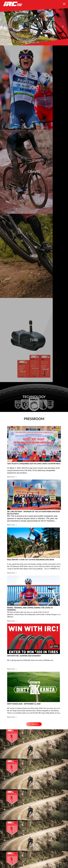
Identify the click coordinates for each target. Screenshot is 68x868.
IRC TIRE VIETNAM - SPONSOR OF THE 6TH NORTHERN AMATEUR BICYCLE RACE (33, 513)
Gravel (34, 172)
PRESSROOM (34, 419)
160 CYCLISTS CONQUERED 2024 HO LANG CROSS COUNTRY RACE (34, 464)
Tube (34, 340)
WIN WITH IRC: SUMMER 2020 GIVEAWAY (24, 656)
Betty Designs (52, 614)
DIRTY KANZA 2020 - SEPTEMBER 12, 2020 (24, 704)
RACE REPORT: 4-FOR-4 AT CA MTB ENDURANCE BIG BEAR (31, 560)
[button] (5, 27)
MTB (34, 256)
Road (34, 87)
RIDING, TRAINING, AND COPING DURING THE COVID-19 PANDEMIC (30, 609)
